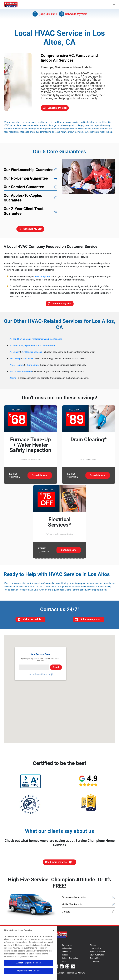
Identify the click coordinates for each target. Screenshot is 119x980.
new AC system (43, 307)
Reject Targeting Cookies (29, 971)
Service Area (67, 976)
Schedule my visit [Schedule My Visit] (88, 650)
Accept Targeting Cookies (29, 963)
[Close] (53, 931)
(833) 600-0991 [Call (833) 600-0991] (45, 14)
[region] (29, 953)
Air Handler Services (32, 383)
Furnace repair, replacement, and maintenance (32, 376)
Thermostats (32, 396)
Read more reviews (59, 893)
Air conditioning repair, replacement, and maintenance (36, 370)
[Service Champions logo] (11, 5)
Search (56, 698)
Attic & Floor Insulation (21, 402)
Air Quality (15, 383)
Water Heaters (17, 396)
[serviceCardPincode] (34, 698)
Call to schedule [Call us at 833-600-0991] (29, 650)
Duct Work (28, 389)
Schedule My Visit (55, 139)
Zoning (13, 409)
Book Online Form (68, 620)
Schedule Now (40, 506)
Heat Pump (15, 389)
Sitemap (93, 976)
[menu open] (114, 4)
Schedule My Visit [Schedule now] (73, 14)
